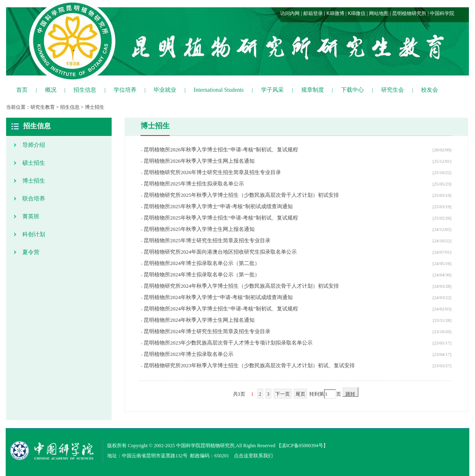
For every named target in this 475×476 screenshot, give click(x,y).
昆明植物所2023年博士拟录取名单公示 (189, 354)
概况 (51, 90)
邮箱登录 (313, 13)
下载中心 (352, 90)
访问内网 (290, 13)
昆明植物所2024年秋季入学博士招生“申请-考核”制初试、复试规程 (221, 309)
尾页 (300, 394)
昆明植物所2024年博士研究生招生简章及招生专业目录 (207, 331)
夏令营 (31, 252)
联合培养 (34, 199)
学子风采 (272, 90)
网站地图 (379, 13)
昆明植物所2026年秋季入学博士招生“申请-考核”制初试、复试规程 (221, 150)
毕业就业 (165, 90)
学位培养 (125, 90)
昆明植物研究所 (409, 13)
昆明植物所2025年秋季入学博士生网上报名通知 (199, 229)
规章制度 (313, 90)
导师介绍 (34, 145)
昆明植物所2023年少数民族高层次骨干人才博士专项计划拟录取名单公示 (228, 343)
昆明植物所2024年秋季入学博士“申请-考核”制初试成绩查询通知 (218, 297)
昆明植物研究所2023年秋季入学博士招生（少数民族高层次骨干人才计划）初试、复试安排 (249, 365)
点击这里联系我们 (253, 456)
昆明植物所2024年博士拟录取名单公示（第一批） (202, 275)
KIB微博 (335, 13)
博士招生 (95, 107)
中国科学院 (442, 13)
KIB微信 (357, 13)
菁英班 (31, 216)
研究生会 (393, 90)
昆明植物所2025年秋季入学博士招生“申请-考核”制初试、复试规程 (221, 218)
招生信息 (85, 90)
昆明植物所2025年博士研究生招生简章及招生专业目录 (207, 240)
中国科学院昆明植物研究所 (205, 446)
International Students (219, 90)
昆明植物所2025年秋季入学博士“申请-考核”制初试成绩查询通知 (218, 206)
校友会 (430, 90)
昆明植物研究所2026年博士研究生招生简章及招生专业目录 (212, 172)
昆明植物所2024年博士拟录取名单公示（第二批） (202, 263)
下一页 (283, 394)
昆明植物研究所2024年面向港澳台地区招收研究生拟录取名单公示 (220, 252)
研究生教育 (43, 107)
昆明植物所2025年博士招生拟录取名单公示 (194, 184)
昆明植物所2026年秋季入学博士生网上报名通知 (199, 161)
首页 (22, 90)
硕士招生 (34, 163)
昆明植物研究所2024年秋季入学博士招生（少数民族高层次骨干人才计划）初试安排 (241, 286)
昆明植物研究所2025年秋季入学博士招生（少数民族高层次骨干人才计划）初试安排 (241, 195)
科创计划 (34, 234)
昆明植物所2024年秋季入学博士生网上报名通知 (199, 320)
